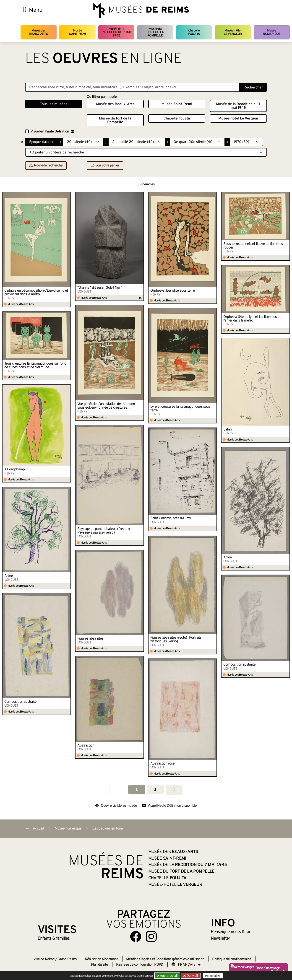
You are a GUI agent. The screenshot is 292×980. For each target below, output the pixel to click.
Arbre (228, 557)
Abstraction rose (162, 764)
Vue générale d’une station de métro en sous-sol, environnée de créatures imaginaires (106, 406)
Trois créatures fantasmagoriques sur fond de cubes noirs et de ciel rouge (35, 366)
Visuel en (52, 132)
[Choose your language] (186, 965)
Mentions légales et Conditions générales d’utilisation (165, 959)
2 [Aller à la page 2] (155, 790)
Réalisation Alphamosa (102, 959)
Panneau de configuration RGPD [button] (140, 965)
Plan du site (99, 965)
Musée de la (116, 32)
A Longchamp (14, 469)
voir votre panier (105, 166)
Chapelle (194, 32)
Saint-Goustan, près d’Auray (171, 518)
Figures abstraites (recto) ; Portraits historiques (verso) (176, 640)
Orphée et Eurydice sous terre (173, 291)
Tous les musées (54, 104)
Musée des (39, 32)
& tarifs (233, 932)
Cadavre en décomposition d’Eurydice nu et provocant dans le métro (36, 293)
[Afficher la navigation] (23, 10)
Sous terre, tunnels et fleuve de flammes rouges (253, 246)
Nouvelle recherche (46, 166)
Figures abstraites (90, 639)
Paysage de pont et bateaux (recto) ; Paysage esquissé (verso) (104, 531)
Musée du (155, 32)
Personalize (213, 976)
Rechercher (253, 88)
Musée (77, 32)
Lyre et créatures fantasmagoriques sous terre (180, 409)
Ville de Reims (44, 959)
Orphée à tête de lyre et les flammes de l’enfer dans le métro (252, 319)
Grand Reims (67, 959)
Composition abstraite (239, 665)
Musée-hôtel (233, 32)
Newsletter (220, 939)
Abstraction (86, 746)
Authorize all (167, 976)
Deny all (192, 976)
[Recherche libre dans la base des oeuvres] (132, 87)
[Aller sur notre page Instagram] (151, 936)
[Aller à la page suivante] (174, 790)
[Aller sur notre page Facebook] (136, 936)
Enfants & (54, 939)
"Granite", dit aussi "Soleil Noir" (100, 288)
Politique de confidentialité (232, 959)
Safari (227, 430)
